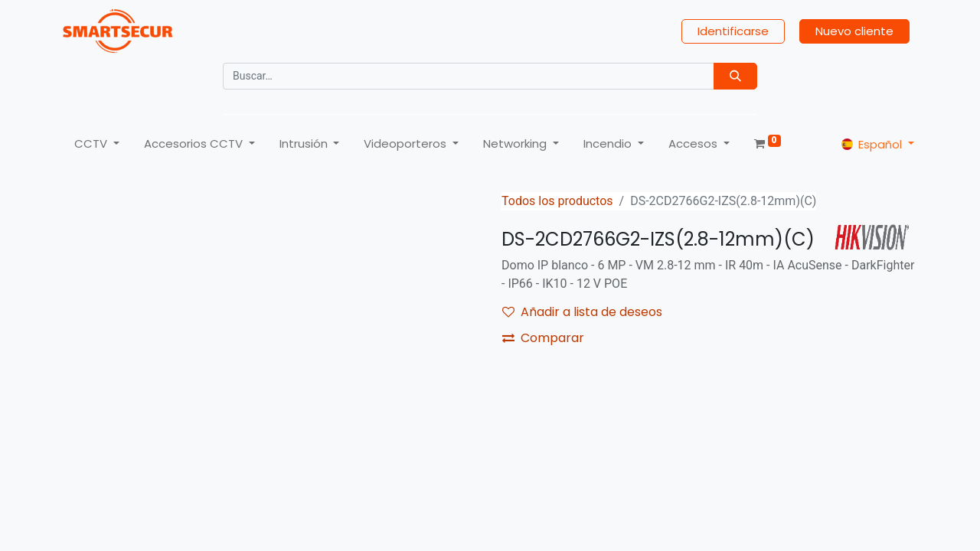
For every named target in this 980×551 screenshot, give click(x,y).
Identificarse (733, 31)
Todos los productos (557, 201)
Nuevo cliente (854, 31)
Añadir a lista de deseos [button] (582, 312)
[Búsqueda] (735, 76)
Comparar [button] (543, 338)
